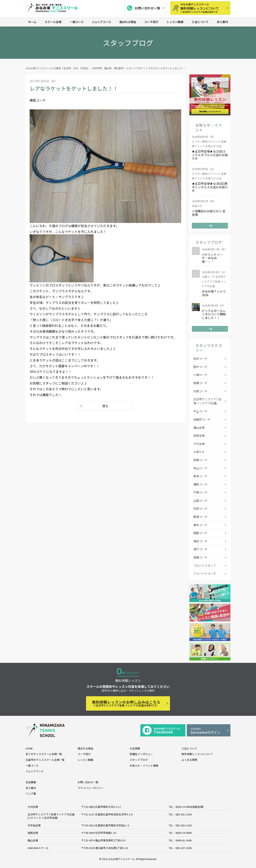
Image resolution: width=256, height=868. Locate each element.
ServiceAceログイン (209, 731)
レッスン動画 (175, 22)
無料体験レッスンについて (204, 8)
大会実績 (135, 748)
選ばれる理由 (128, 22)
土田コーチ (200, 500)
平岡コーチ (200, 492)
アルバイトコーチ (205, 573)
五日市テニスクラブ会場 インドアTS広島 (207, 401)
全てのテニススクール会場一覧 (44, 754)
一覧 (210, 226)
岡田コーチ (200, 533)
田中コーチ (200, 367)
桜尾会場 (199, 435)
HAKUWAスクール (38, 848)
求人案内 (222, 22)
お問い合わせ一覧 (147, 8)
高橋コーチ (200, 383)
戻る (105, 406)
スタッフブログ (139, 760)
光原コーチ (200, 391)
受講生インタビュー (141, 754)
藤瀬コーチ (200, 517)
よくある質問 (189, 760)
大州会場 (199, 444)
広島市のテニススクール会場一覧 (45, 760)
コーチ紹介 (151, 22)
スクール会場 (53, 22)
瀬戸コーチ (200, 549)
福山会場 (199, 428)
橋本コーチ (200, 525)
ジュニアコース (101, 22)
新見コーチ (200, 476)
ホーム (32, 22)
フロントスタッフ (205, 565)
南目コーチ (200, 541)
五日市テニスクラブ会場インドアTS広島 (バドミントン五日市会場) (51, 816)
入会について (200, 22)
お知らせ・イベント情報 (144, 766)
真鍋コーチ (200, 557)
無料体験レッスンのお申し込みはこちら (126, 703)
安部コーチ (200, 508)
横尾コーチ (200, 484)
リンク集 (31, 794)
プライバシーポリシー (91, 788)
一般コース (77, 22)
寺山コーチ (200, 468)
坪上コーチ (200, 411)
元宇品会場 (34, 825)
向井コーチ (200, 359)
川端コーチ (200, 375)
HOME (29, 748)
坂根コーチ (200, 460)
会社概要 (31, 782)
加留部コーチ (202, 419)
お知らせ (199, 452)
